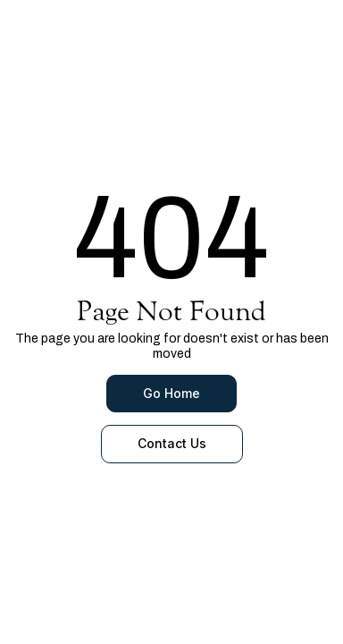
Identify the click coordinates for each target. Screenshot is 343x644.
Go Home (171, 393)
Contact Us (172, 443)
